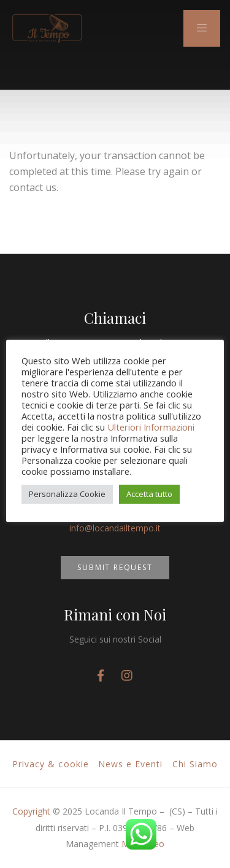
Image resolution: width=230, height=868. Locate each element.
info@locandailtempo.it (115, 528)
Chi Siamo (195, 764)
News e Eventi (131, 764)
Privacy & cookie (51, 764)
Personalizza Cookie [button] (67, 494)
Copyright (31, 811)
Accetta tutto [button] (149, 494)
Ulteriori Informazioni (151, 427)
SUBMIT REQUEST (115, 567)
